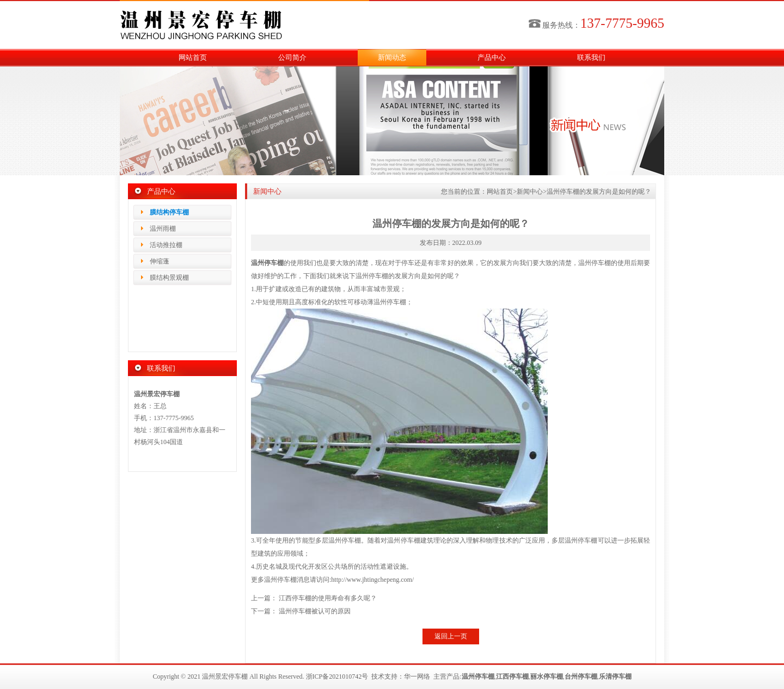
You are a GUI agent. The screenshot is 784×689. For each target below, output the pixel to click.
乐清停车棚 (615, 676)
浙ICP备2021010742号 (337, 676)
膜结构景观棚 (169, 278)
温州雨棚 (163, 229)
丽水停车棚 (547, 676)
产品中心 (492, 57)
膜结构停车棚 (169, 212)
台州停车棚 (581, 676)
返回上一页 (451, 636)
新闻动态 (392, 57)
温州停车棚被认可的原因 (315, 611)
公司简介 (292, 57)
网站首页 (193, 57)
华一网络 (417, 676)
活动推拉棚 (166, 245)
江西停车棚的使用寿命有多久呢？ (328, 598)
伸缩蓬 (160, 261)
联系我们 (591, 57)
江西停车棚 (512, 676)
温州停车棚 (267, 263)
